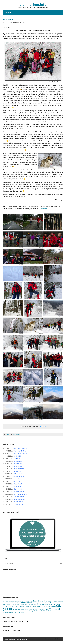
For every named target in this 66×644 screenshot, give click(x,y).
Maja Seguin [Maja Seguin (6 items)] (45, 604)
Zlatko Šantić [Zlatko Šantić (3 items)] (21, 612)
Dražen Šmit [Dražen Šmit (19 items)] (57, 601)
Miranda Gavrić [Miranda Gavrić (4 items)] (44, 607)
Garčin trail (17, 481)
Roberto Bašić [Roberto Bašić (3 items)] (38, 609)
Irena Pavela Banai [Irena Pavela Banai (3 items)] (17, 603)
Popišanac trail (18, 504)
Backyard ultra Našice (21, 494)
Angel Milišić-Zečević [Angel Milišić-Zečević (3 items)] (7, 601)
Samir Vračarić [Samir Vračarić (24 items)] (8, 611)
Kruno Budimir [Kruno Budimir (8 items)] (20, 604)
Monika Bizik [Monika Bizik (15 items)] (16, 609)
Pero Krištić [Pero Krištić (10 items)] (32, 609)
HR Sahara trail (18, 474)
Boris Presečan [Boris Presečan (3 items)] (24, 601)
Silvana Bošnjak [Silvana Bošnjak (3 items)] (24, 611)
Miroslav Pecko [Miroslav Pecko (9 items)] (52, 607)
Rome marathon (19, 469)
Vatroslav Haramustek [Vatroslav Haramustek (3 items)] (56, 611)
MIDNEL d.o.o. (58, 639)
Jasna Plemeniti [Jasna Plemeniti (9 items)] (51, 603)
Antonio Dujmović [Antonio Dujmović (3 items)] (16, 601)
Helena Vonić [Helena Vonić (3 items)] (10, 603)
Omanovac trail (19, 466)
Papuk (8, 434)
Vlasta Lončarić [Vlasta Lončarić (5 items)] (14, 612)
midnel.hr (44, 209)
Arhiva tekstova (8, 630)
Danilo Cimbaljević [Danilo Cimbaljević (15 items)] (39, 601)
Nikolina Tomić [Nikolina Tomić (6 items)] (24, 609)
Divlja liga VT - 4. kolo (20, 451)
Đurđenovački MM (19, 492)
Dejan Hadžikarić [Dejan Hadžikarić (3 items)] (49, 601)
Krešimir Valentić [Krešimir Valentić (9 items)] (12, 604)
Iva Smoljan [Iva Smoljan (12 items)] (36, 603)
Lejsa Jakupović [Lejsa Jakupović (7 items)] (38, 604)
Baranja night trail (19, 499)
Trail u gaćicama (19, 497)
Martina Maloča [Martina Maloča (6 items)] (15, 607)
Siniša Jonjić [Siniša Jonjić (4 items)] (30, 611)
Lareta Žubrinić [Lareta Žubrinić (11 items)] (29, 604)
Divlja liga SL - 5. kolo (20, 453)
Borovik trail (17, 471)
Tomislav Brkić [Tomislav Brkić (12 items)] (38, 611)
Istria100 (16, 479)
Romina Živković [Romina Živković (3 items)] (45, 609)
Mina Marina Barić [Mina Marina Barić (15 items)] (34, 607)
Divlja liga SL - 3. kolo (20, 448)
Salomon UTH (18, 486)
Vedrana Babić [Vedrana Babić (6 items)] (6, 612)
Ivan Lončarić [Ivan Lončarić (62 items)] (27, 603)
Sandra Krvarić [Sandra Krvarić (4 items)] (16, 611)
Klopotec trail (18, 489)
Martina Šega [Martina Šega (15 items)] (24, 607)
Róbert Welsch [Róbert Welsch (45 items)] (55, 609)
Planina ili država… (9, 621)
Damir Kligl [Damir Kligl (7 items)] (30, 601)
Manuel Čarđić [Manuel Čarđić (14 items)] (53, 604)
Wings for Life (18, 484)
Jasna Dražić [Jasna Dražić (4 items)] (43, 603)
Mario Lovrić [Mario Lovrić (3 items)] (9, 607)
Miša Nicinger (16, 434)
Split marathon (18, 461)
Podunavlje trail (19, 502)
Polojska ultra (18, 464)
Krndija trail (17, 459)
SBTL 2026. (17, 456)
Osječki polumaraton (20, 476)
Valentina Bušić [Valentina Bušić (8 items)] (47, 611)
